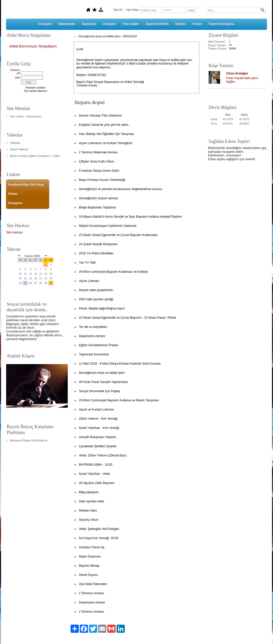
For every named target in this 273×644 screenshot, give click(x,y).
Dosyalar (110, 24)
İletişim (180, 24)
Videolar (15, 143)
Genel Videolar (19, 149)
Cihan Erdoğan (237, 73)
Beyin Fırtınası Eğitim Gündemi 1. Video (35, 156)
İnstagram (15, 203)
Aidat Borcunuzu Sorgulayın (33, 46)
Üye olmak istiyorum (36, 91)
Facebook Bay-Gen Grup (26, 185)
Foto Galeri (130, 24)
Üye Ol (118, 10)
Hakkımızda (67, 24)
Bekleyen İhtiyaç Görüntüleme (29, 440)
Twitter (13, 194)
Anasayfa (45, 24)
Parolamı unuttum (36, 88)
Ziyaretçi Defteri (157, 24)
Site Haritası (14, 232)
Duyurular (89, 24)
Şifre (18, 78)
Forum (197, 24)
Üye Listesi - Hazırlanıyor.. (26, 116)
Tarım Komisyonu (221, 24)
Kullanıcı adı (15, 72)
